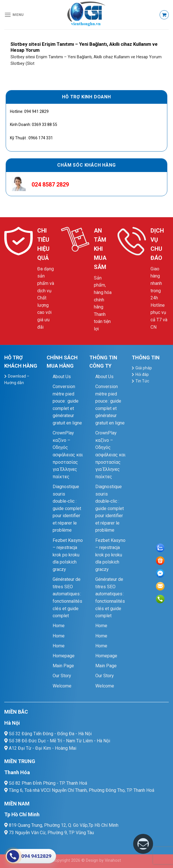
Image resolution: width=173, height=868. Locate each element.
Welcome (62, 686)
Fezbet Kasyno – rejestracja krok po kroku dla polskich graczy (68, 555)
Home (59, 626)
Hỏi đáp (142, 374)
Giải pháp (144, 368)
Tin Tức (142, 381)
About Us (62, 377)
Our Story (62, 676)
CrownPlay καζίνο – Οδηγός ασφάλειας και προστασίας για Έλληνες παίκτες (68, 455)
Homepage (64, 656)
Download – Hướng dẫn (17, 379)
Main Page (63, 666)
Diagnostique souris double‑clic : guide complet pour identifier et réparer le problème (67, 508)
